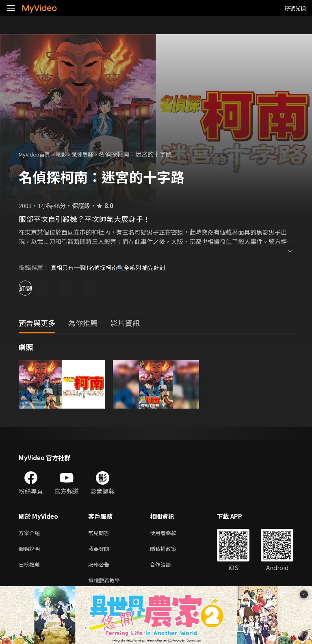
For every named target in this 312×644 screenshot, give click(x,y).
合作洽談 (167, 567)
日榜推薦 (31, 567)
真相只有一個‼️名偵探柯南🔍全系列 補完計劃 (112, 267)
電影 (67, 154)
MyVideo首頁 (37, 154)
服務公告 (100, 567)
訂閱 (35, 288)
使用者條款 (170, 533)
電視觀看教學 (106, 584)
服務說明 (31, 550)
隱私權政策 (170, 550)
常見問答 (100, 533)
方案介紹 (31, 533)
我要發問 (100, 550)
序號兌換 (295, 8)
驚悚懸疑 (91, 154)
